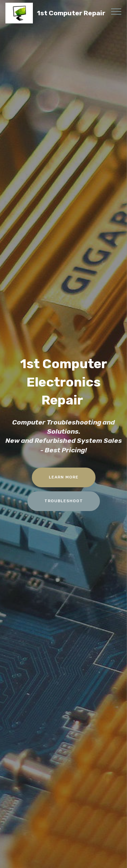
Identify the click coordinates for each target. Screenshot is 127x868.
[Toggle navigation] (116, 11)
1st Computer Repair (71, 13)
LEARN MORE (64, 477)
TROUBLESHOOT (64, 501)
